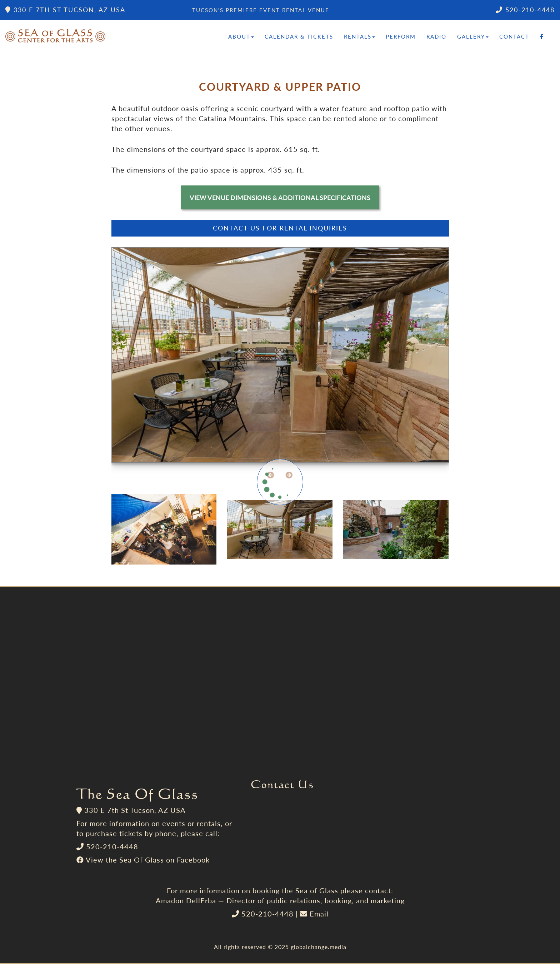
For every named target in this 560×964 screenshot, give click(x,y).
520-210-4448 (525, 10)
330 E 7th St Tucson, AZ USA (65, 10)
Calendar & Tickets (299, 36)
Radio (436, 36)
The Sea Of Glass (137, 794)
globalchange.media (319, 947)
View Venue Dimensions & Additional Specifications (280, 198)
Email (319, 914)
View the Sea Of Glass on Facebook (148, 860)
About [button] (241, 36)
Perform (401, 36)
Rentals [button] (359, 36)
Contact (514, 36)
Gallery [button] (473, 36)
